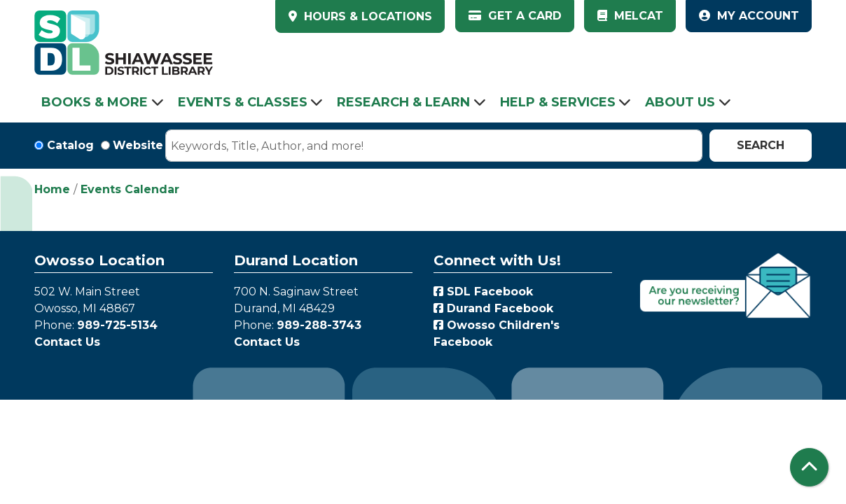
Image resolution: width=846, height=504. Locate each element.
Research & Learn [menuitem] (403, 102)
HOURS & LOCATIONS (366, 16)
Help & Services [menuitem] (558, 102)
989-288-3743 (319, 325)
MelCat (630, 16)
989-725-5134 (117, 325)
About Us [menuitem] (680, 102)
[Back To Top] (809, 467)
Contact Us (67, 342)
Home (52, 189)
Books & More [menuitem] (95, 102)
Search (761, 145)
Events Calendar (130, 189)
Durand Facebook (493, 308)
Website (138, 145)
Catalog (70, 145)
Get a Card (515, 16)
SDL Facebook (483, 292)
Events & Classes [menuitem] (243, 102)
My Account (749, 16)
